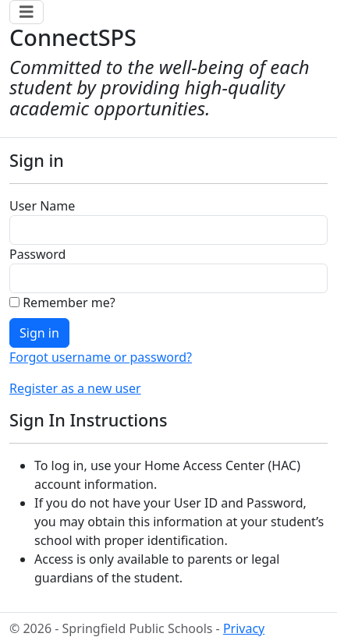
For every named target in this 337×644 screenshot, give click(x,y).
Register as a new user (75, 388)
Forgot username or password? (101, 357)
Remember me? (62, 303)
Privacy (244, 628)
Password (37, 254)
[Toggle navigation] (27, 12)
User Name (42, 206)
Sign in (39, 333)
